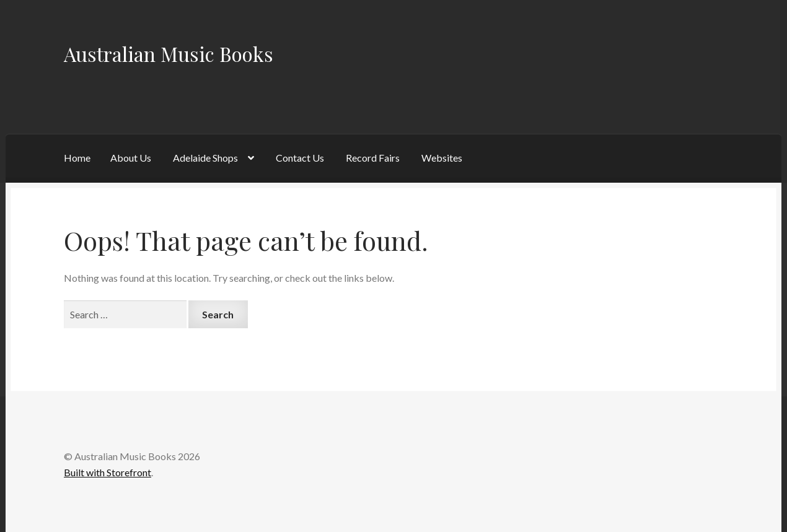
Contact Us (300, 158)
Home (77, 158)
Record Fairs (373, 158)
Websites (442, 158)
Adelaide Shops (205, 158)
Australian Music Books (169, 54)
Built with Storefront (108, 472)
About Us (131, 158)
